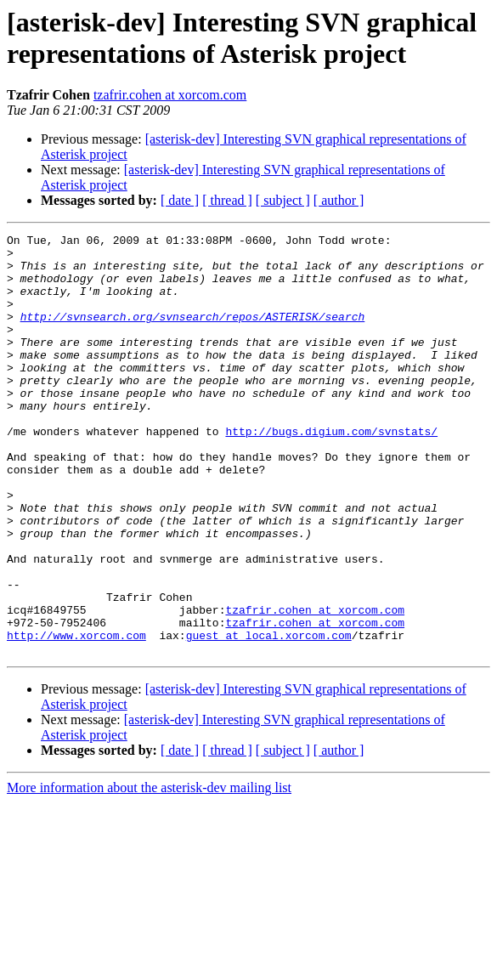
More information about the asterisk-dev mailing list (149, 872)
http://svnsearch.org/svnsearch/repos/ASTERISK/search (193, 334)
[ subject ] (283, 200)
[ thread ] (227, 200)
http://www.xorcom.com (76, 717)
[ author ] (339, 200)
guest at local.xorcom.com (269, 717)
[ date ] (180, 200)
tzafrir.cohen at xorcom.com (170, 95)
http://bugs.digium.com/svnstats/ (331, 472)
